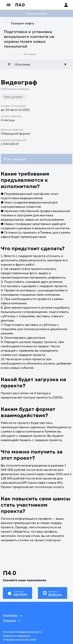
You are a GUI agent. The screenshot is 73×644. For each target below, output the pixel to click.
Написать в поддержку (17, 636)
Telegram (12, 621)
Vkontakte (13, 616)
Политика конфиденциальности (22, 632)
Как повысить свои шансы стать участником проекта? (36, 505)
